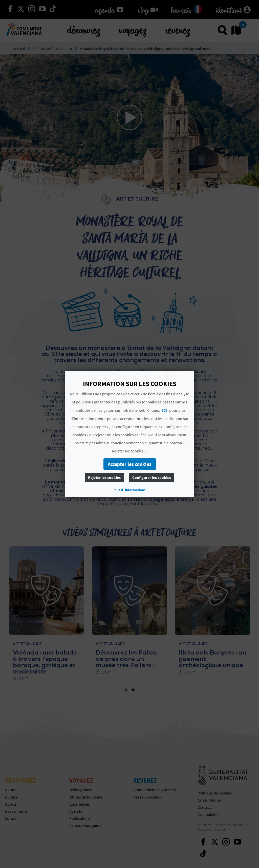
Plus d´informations (129, 490)
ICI (165, 410)
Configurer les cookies (152, 477)
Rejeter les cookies (104, 477)
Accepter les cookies (130, 464)
